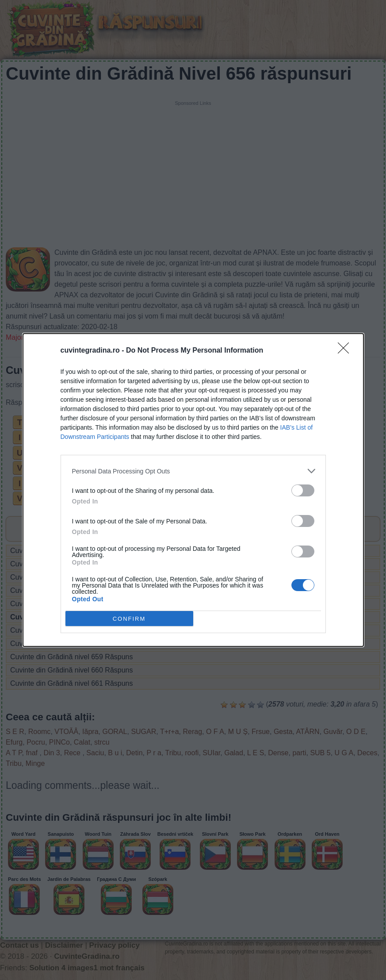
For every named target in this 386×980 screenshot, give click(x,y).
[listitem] (193, 471)
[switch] (303, 490)
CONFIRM (129, 619)
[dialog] (193, 490)
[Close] (346, 351)
